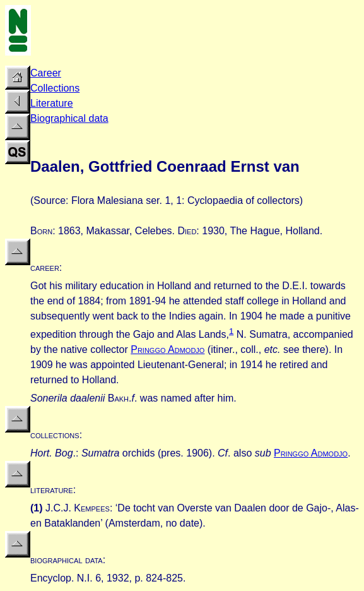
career (45, 267)
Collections (55, 88)
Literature (52, 103)
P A (167, 349)
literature (52, 490)
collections (55, 435)
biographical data (67, 560)
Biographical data (69, 118)
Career (46, 73)
